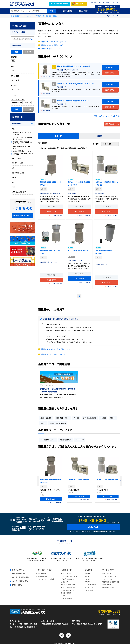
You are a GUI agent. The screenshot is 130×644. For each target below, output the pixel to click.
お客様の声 (65, 582)
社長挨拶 (88, 579)
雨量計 (44, 179)
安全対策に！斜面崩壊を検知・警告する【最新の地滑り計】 (58, 390)
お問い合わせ (79, 279)
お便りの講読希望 (67, 598)
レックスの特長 (66, 574)
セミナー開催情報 (42, 576)
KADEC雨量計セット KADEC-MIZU (22, 147)
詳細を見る (110, 67)
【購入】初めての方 (68, 579)
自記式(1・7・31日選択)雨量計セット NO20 (75, 83)
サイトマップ (107, 574)
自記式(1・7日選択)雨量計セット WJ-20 (73, 101)
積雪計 (113, 418)
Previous (38, 481)
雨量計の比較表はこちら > (50, 49)
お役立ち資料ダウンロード (70, 590)
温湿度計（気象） (63, 418)
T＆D (80, 261)
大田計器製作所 (61, 70)
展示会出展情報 (41, 574)
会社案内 (94, 2)
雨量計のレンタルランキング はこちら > (55, 349)
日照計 (43, 423)
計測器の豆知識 (66, 593)
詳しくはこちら (51, 499)
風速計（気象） (46, 418)
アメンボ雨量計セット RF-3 (78, 250)
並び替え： (106, 144)
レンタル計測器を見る (21, 577)
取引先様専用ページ (109, 587)
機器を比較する (112, 124)
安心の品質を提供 (19, 574)
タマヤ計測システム (74, 70)
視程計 (103, 418)
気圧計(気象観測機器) (58, 423)
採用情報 (88, 582)
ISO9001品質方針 (90, 585)
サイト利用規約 (107, 579)
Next (121, 481)
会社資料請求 (89, 590)
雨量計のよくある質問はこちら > (53, 45)
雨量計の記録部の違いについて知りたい (61, 319)
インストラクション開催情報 (45, 579)
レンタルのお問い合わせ (59, 4)
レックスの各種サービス (69, 587)
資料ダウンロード (104, 2)
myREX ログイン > (113, 16)
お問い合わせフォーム (24, 216)
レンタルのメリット (20, 570)
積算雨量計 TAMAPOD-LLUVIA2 (23, 154)
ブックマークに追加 (56, 215)
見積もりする (110, 73)
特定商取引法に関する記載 (111, 582)
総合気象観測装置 (90, 418)
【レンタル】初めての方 (69, 576)
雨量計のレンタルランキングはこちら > (55, 42)
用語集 (63, 596)
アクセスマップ (90, 587)
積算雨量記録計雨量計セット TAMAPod (73, 66)
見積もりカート (80, 3)
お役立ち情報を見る (20, 581)
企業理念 (88, 576)
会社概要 (88, 574)
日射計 (76, 418)
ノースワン (54, 262)
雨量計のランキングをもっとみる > (107, 116)
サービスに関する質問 (68, 585)
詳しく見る (52, 207)
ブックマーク (115, 2)
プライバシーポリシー (109, 576)
